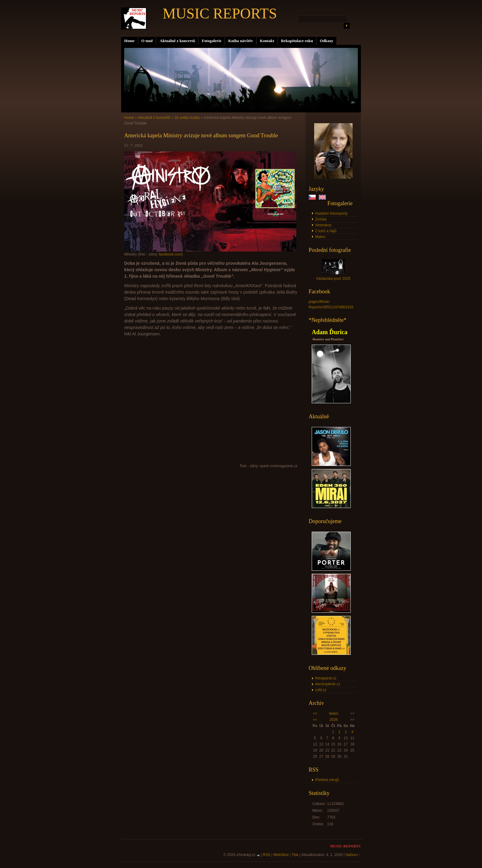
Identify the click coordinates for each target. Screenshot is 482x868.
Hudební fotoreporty (331, 213)
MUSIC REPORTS (220, 13)
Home (129, 41)
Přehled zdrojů (327, 780)
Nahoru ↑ (353, 855)
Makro (320, 237)
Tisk (295, 855)
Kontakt (267, 41)
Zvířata (321, 219)
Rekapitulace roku (297, 41)
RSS (267, 855)
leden (334, 714)
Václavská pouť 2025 (333, 279)
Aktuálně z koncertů (177, 41)
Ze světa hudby (187, 118)
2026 (334, 720)
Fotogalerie (211, 41)
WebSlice (281, 855)
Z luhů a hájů (326, 231)
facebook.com (170, 254)
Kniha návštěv (241, 41)
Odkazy (326, 41)
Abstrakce (323, 225)
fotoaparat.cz (326, 678)
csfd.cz (321, 690)
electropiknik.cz (328, 684)
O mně (147, 41)
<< (315, 714)
